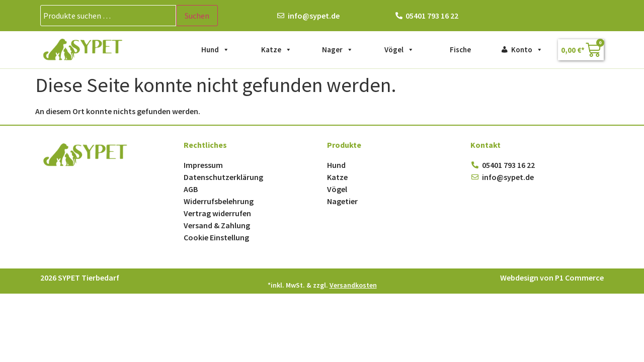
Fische (460, 50)
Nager (338, 50)
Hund (215, 50)
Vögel (399, 50)
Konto (527, 50)
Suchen (197, 16)
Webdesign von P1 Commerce (552, 278)
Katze (276, 50)
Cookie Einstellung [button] (216, 237)
